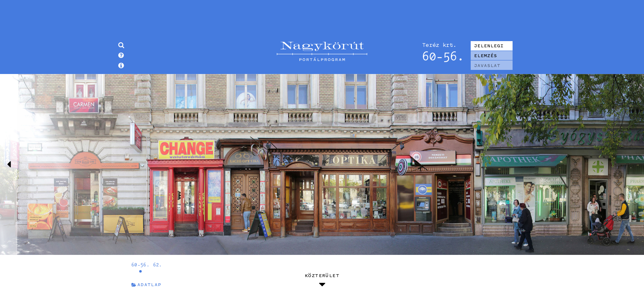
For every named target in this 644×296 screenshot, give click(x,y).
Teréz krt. (439, 45)
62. (158, 265)
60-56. (140, 265)
